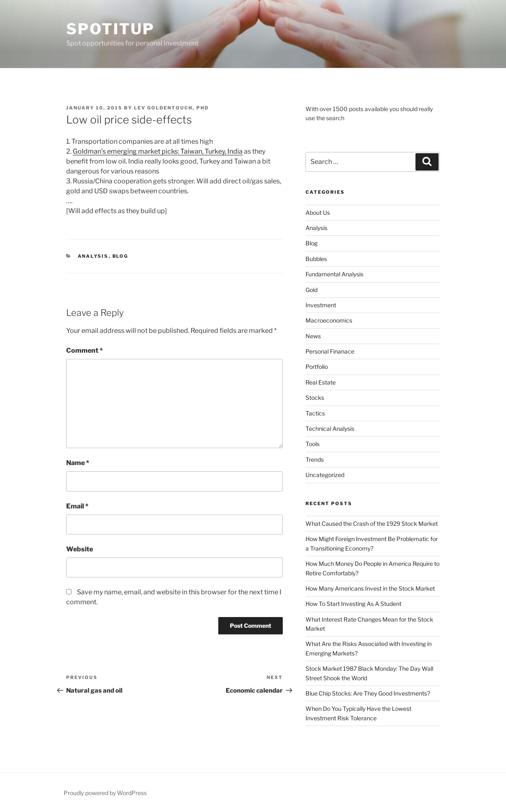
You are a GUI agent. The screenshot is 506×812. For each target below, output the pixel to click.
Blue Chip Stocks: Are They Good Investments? (368, 693)
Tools (313, 444)
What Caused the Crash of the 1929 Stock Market (372, 524)
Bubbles (316, 259)
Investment (321, 305)
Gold (311, 290)
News (313, 336)
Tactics (315, 413)
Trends (315, 459)
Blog (121, 256)
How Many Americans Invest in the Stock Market (370, 588)
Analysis (93, 256)
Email (77, 506)
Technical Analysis (330, 429)
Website (80, 549)
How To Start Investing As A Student (353, 604)
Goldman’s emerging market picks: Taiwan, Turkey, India (158, 151)
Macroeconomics (329, 320)
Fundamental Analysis (334, 274)
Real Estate (321, 382)
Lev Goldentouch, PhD (171, 108)
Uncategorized (325, 475)
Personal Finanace (330, 351)
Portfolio (317, 367)
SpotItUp (110, 29)
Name (78, 463)
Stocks (315, 398)
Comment (85, 350)
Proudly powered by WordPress (105, 793)
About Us (318, 212)
